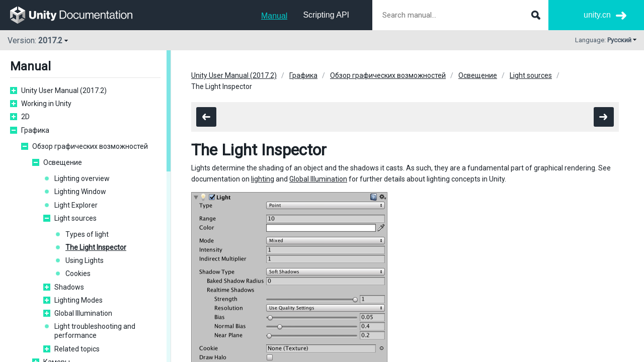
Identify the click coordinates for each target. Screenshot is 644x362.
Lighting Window (80, 192)
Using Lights (85, 260)
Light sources (75, 218)
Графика (35, 130)
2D (25, 117)
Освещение (63, 162)
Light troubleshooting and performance (95, 331)
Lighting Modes (78, 300)
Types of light (87, 234)
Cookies (78, 274)
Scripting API (326, 15)
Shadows (69, 287)
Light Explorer (76, 205)
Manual (274, 16)
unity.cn (597, 15)
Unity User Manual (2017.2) (64, 90)
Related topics (77, 349)
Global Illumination (83, 313)
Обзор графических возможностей (90, 146)
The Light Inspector (96, 247)
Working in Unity (46, 104)
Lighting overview (82, 178)
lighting (263, 179)
